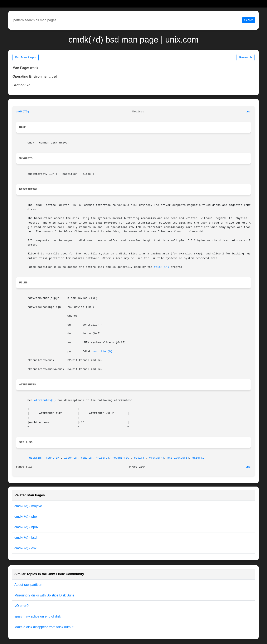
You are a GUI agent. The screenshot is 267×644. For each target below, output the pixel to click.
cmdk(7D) (23, 112)
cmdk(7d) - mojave (28, 506)
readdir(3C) (122, 458)
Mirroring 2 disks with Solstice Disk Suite (44, 595)
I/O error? (21, 606)
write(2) (102, 458)
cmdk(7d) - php (26, 516)
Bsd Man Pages (26, 57)
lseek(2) (71, 458)
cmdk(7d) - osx (25, 548)
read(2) (87, 458)
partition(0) (102, 352)
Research (246, 57)
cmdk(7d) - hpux (26, 527)
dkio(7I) (199, 458)
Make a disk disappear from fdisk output (44, 627)
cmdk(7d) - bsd (26, 538)
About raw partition (28, 585)
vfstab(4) (156, 458)
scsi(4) (140, 458)
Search (249, 20)
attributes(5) (45, 400)
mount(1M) (53, 458)
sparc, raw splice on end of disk (38, 616)
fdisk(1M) (161, 267)
